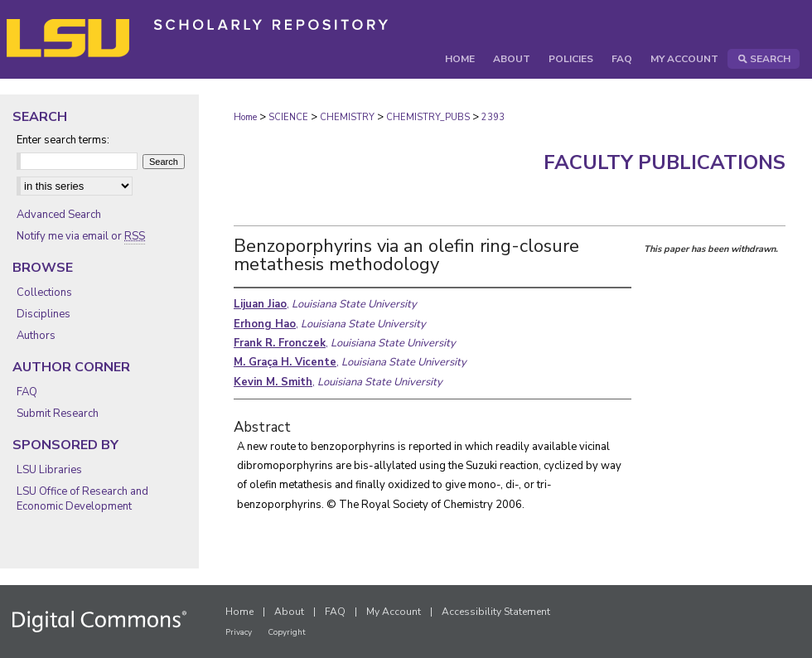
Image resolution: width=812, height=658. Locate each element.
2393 (493, 117)
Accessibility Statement (496, 612)
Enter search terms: (63, 140)
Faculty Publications (665, 162)
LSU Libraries (49, 470)
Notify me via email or (81, 236)
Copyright (287, 632)
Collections (44, 293)
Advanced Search (59, 215)
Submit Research (58, 414)
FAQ (27, 392)
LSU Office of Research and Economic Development (82, 499)
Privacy (239, 632)
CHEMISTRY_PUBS (428, 117)
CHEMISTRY (347, 117)
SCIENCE (288, 117)
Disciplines (43, 314)
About (289, 612)
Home (245, 117)
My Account (394, 612)
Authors (36, 336)
